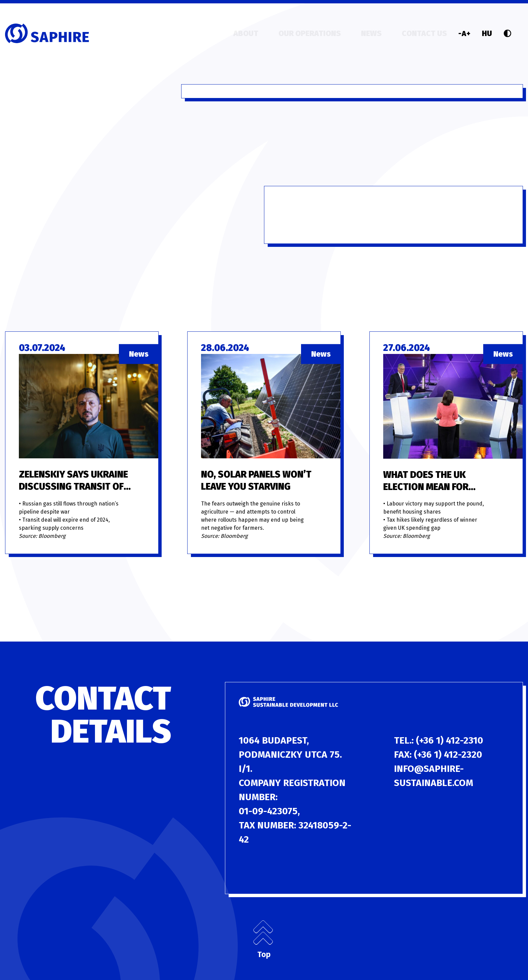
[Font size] (464, 34)
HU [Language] (487, 33)
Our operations (310, 33)
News (371, 33)
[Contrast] (507, 33)
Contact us (424, 33)
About (246, 33)
